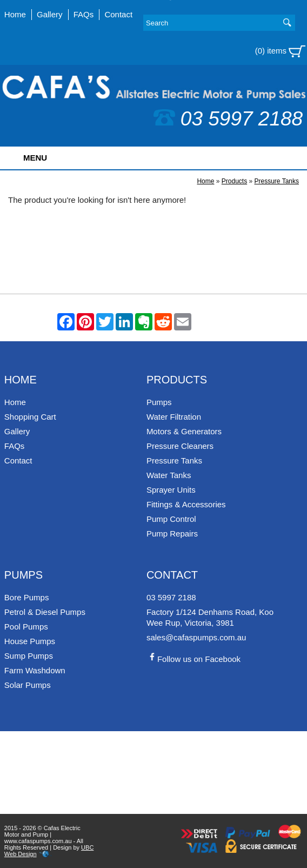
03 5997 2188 (228, 119)
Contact (118, 14)
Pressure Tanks (277, 181)
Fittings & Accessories (186, 504)
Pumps (159, 402)
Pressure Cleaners (180, 446)
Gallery (50, 14)
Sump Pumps (29, 656)
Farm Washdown (35, 670)
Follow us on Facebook (193, 659)
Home (15, 14)
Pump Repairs (172, 534)
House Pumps (30, 641)
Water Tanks (169, 475)
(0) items (281, 51)
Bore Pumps (27, 597)
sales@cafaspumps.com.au (196, 637)
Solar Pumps (28, 685)
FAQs (84, 14)
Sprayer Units (171, 490)
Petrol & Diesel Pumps (45, 612)
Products (234, 181)
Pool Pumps (26, 627)
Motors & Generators (184, 431)
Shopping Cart (30, 417)
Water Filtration (174, 417)
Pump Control (171, 519)
